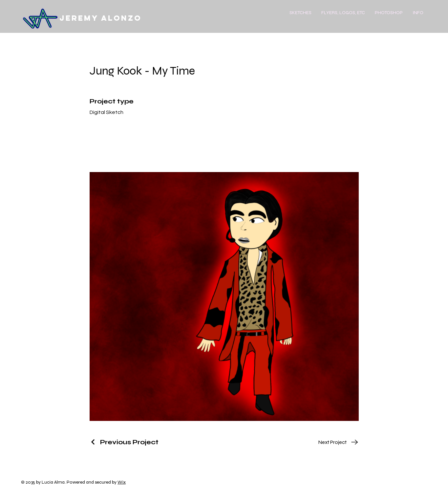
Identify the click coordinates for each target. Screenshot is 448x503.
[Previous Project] (124, 442)
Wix (122, 482)
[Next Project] (338, 442)
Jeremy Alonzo (101, 18)
